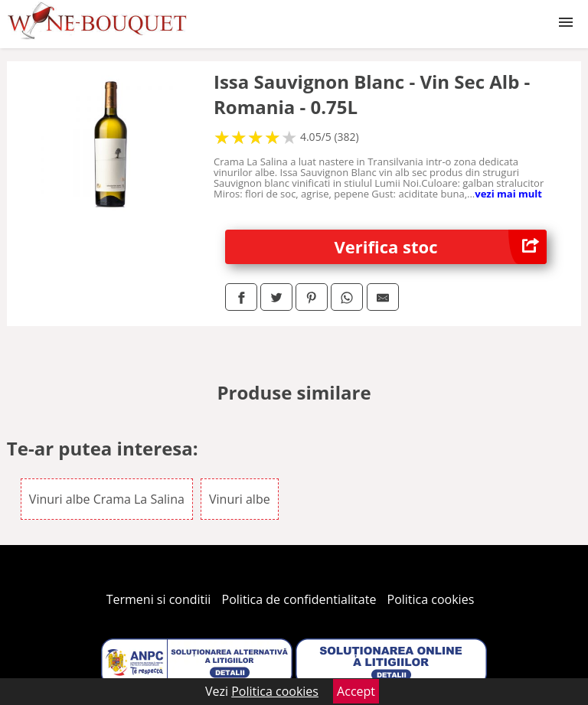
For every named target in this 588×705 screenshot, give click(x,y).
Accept (356, 691)
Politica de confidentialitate (299, 599)
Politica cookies (431, 599)
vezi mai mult (508, 194)
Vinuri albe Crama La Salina (107, 499)
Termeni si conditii (159, 599)
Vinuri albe (240, 499)
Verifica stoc (441, 247)
